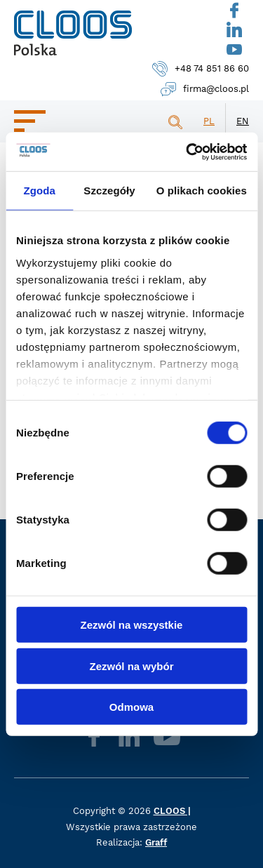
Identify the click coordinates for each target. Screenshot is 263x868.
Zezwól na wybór (131, 666)
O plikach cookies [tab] (202, 191)
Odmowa (131, 707)
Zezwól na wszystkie (132, 625)
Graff (156, 842)
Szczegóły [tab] (109, 191)
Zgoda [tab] (39, 191)
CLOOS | (172, 810)
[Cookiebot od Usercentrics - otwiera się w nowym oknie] (187, 152)
